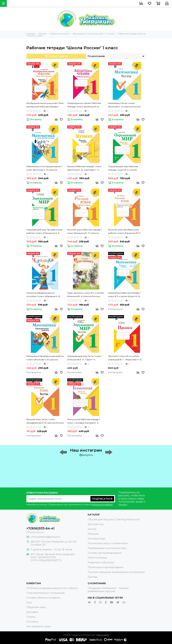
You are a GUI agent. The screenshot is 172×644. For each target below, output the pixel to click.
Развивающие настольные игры (107, 548)
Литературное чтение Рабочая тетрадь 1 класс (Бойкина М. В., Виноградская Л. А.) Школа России (84, 105)
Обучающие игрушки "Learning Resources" (114, 519)
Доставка (32, 612)
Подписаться (102, 499)
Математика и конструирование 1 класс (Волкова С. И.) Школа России (44, 168)
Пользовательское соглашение (46, 593)
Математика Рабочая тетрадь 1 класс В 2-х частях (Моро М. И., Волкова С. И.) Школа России (124, 295)
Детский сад (96, 524)
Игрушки (93, 534)
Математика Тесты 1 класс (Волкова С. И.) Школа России (124, 105)
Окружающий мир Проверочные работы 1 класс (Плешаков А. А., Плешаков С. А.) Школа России (44, 232)
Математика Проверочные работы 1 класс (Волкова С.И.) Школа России (45, 358)
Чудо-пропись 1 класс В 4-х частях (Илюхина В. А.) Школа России (85, 295)
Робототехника (97, 558)
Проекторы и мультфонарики (106, 567)
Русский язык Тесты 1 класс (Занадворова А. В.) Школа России (45, 421)
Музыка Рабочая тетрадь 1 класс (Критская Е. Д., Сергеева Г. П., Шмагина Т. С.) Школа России (84, 168)
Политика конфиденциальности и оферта (52, 588)
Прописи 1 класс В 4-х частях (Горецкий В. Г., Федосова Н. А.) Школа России (125, 358)
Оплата (31, 617)
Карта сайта (103, 635)
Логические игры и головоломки (108, 543)
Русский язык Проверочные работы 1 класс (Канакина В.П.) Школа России (124, 232)
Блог (29, 602)
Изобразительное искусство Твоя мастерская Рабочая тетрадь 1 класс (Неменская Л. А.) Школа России (45, 105)
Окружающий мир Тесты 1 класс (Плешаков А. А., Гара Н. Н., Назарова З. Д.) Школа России (84, 358)
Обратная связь (36, 607)
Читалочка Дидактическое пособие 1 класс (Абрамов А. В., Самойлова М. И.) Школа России (44, 295)
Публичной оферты (102, 504)
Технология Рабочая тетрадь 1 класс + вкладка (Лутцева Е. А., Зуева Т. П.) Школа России (84, 421)
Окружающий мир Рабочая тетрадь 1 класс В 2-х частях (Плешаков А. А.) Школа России (125, 168)
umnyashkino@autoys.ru (45, 537)
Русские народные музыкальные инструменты (116, 572)
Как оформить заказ (39, 626)
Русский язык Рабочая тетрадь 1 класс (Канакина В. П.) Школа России (84, 232)
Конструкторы (96, 539)
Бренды (93, 577)
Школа (92, 529)
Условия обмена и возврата (43, 598)
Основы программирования (105, 553)
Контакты (32, 622)
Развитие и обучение (101, 562)
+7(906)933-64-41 (40, 528)
